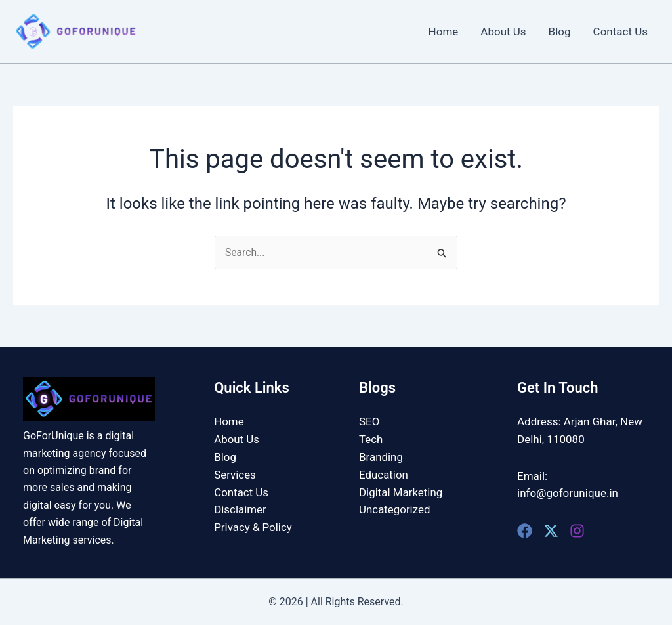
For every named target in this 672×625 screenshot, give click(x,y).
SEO (369, 421)
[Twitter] (551, 531)
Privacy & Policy (253, 526)
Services (235, 474)
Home (444, 32)
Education (384, 474)
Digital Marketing (401, 491)
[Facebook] (525, 531)
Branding (381, 456)
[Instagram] (577, 531)
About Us (503, 32)
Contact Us (620, 32)
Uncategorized (395, 508)
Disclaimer (240, 508)
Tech (371, 439)
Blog (560, 32)
